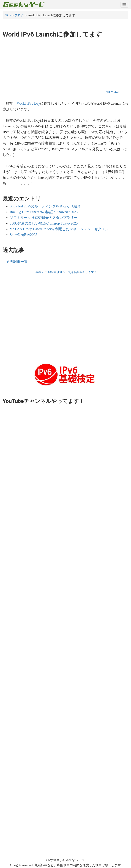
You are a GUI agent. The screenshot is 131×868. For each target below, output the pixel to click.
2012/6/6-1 (112, 92)
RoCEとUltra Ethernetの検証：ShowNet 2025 (44, 212)
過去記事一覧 (17, 262)
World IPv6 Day (28, 103)
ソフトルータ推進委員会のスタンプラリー (43, 218)
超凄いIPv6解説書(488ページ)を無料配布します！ (66, 272)
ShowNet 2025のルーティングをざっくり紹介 (45, 206)
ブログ (19, 15)
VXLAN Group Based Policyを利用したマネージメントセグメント (61, 229)
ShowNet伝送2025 (23, 235)
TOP (8, 15)
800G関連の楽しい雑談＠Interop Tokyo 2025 (44, 223)
